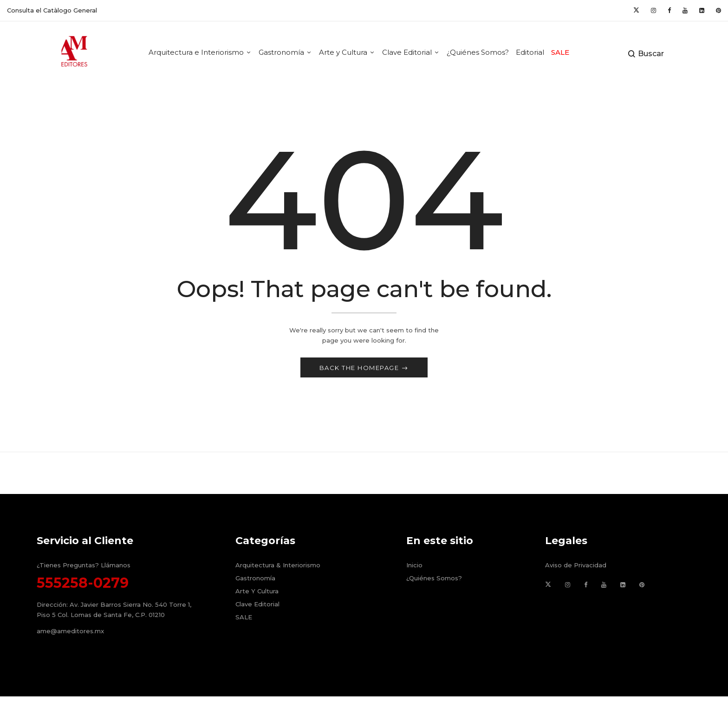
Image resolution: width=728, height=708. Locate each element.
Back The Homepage (360, 370)
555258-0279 (83, 585)
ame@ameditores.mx (70, 633)
